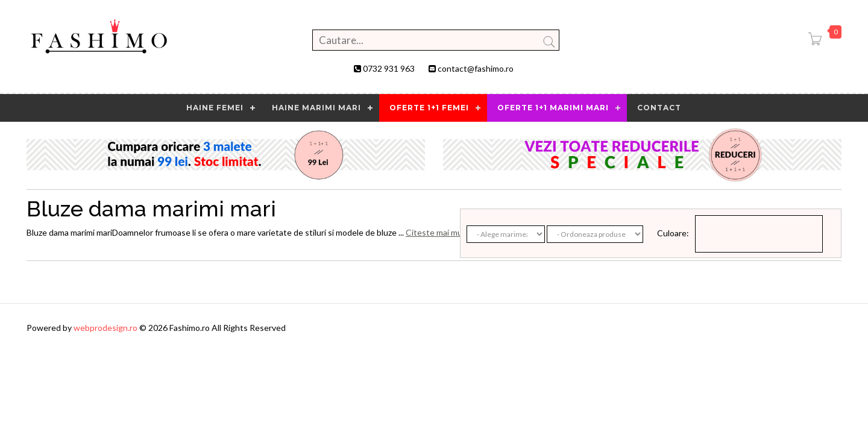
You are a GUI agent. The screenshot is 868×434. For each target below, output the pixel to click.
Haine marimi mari (316, 108)
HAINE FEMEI (215, 108)
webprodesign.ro (106, 328)
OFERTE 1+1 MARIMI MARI (553, 108)
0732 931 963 (389, 68)
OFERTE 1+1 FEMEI (429, 108)
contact (659, 108)
